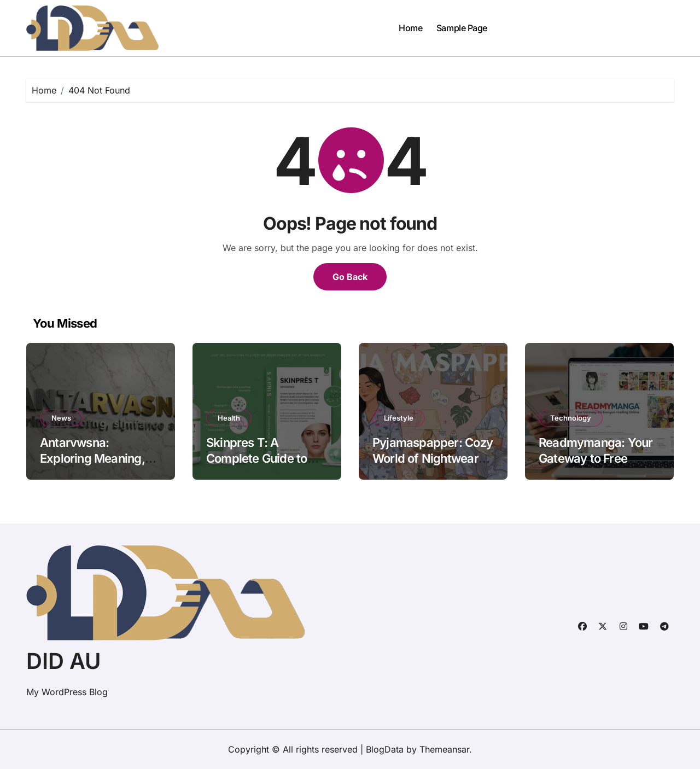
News (61, 418)
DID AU (63, 661)
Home (410, 28)
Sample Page (462, 28)
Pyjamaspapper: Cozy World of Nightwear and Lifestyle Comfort (433, 458)
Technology (571, 418)
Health (229, 418)
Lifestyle (399, 418)
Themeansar (444, 749)
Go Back (350, 277)
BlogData (385, 749)
